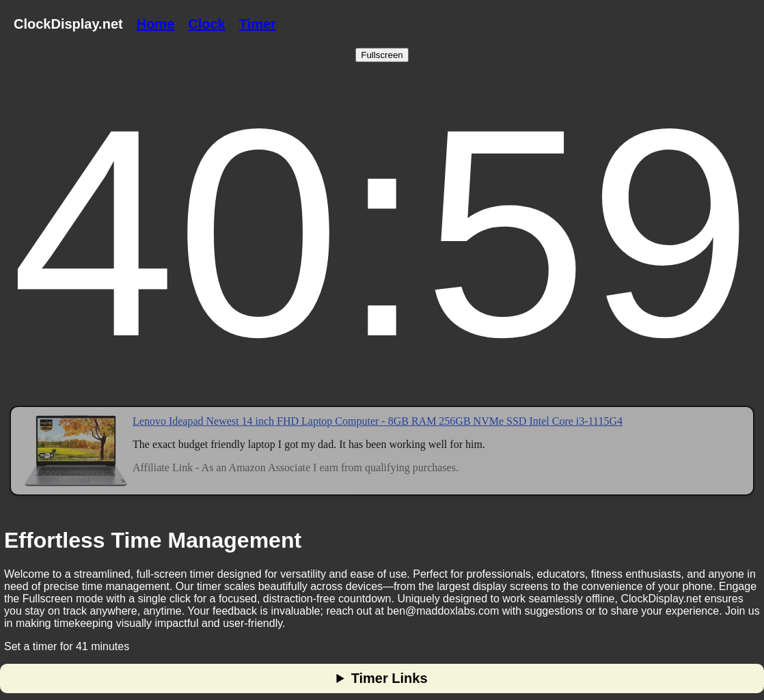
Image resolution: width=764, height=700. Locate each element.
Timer (258, 24)
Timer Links (390, 678)
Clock (206, 24)
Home (156, 24)
